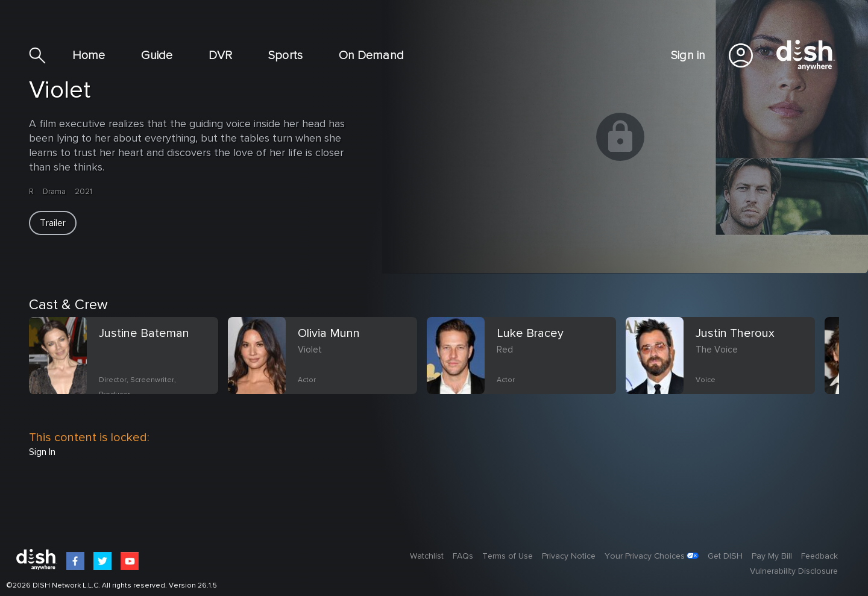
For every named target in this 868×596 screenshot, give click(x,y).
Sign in (688, 55)
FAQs (463, 556)
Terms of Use (508, 556)
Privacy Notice (569, 556)
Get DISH (725, 556)
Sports (285, 55)
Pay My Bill (772, 556)
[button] (53, 223)
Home (89, 55)
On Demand (371, 55)
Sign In (42, 452)
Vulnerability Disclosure (794, 571)
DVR (220, 55)
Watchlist (427, 556)
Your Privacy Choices (645, 556)
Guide (157, 55)
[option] (128, 370)
